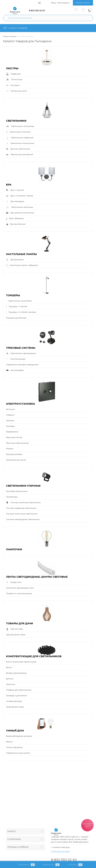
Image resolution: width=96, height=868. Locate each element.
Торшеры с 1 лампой (17, 307)
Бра (9, 185)
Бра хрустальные (16, 224)
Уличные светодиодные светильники (23, 519)
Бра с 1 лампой (15, 190)
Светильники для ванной (20, 155)
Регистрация (64, 3)
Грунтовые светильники (17, 491)
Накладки (10, 426)
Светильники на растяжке (19, 301)
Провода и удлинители (17, 696)
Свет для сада (14, 629)
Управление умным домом (18, 753)
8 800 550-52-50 (37, 11)
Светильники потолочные (20, 126)
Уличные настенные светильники (23, 503)
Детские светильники (18, 149)
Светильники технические (20, 143)
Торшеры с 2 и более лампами (21, 312)
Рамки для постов (14, 437)
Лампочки (14, 549)
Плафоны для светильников (19, 690)
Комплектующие (16, 359)
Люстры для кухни (16, 91)
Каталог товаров (15, 28)
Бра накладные (15, 202)
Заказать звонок (83, 3)
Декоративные (15, 260)
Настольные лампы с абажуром (22, 265)
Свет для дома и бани (16, 635)
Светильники (16, 121)
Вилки (9, 667)
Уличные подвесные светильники (21, 508)
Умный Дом (15, 731)
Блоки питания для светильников (21, 662)
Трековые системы (21, 348)
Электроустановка (21, 404)
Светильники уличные (23, 486)
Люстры (12, 68)
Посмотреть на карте (60, 851)
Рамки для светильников (17, 443)
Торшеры (13, 295)
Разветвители (12, 432)
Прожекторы (12, 497)
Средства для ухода (15, 707)
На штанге (13, 85)
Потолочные (14, 80)
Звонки (9, 742)
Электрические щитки (16, 460)
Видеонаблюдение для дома (19, 736)
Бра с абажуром (15, 219)
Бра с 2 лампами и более (20, 196)
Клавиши (10, 415)
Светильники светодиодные (21, 353)
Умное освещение (14, 747)
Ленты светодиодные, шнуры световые (37, 577)
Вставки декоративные (16, 673)
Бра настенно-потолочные (20, 213)
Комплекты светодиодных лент (20, 588)
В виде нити (14, 582)
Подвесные (13, 74)
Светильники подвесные (20, 138)
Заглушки (10, 409)
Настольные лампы (21, 254)
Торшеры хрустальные (16, 318)
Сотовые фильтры (14, 701)
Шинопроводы (15, 370)
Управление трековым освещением (22, 365)
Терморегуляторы (14, 454)
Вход (53, 3)
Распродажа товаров (87, 825)
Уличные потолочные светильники (22, 514)
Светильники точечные (18, 132)
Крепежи (10, 421)
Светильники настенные (20, 207)
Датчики (10, 679)
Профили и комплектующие (19, 594)
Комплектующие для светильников (34, 656)
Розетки (10, 449)
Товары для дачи (19, 623)
